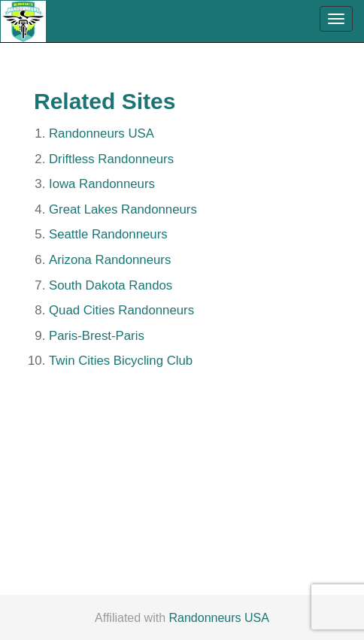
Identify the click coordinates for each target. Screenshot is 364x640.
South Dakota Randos (111, 285)
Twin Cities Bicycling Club (121, 361)
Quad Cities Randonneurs (121, 310)
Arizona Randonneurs (110, 260)
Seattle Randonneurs (108, 234)
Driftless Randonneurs (111, 159)
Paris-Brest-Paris (97, 336)
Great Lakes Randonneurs (123, 209)
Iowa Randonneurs (102, 184)
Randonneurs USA (102, 133)
